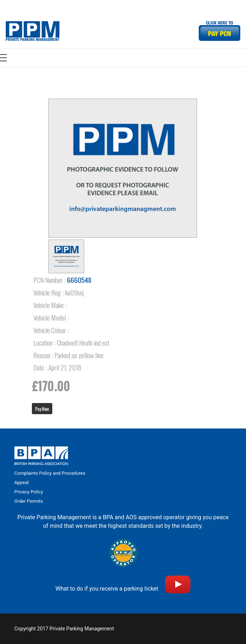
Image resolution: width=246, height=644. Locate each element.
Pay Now (42, 409)
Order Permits (29, 501)
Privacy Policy (29, 492)
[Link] (33, 31)
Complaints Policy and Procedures (50, 473)
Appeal (21, 482)
